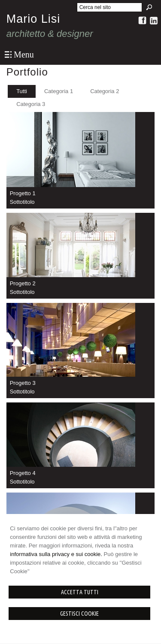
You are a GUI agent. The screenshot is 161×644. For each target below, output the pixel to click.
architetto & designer (50, 34)
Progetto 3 (23, 383)
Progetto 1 (23, 193)
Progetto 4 (23, 473)
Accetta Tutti (80, 592)
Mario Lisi (33, 19)
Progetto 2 (23, 283)
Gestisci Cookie (79, 614)
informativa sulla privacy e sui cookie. (56, 554)
